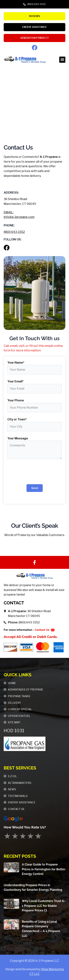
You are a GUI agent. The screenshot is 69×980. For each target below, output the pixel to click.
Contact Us (42, 630)
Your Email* (15, 381)
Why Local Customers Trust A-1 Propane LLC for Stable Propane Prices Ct (44, 906)
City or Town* (17, 419)
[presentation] (35, 473)
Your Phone (16, 400)
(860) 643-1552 (14, 232)
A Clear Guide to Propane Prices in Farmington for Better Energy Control (44, 869)
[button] (62, 60)
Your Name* (16, 363)
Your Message (18, 438)
